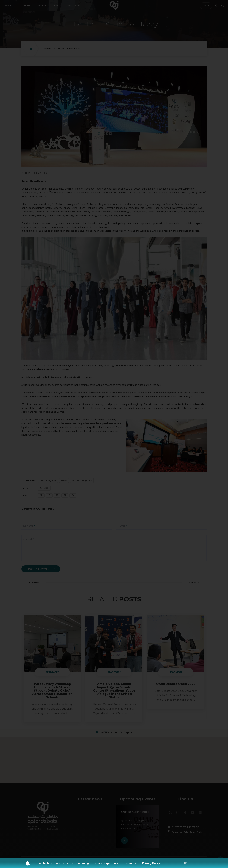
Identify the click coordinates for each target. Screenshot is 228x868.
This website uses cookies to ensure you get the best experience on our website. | (88, 863)
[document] (114, 434)
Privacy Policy (151, 863)
